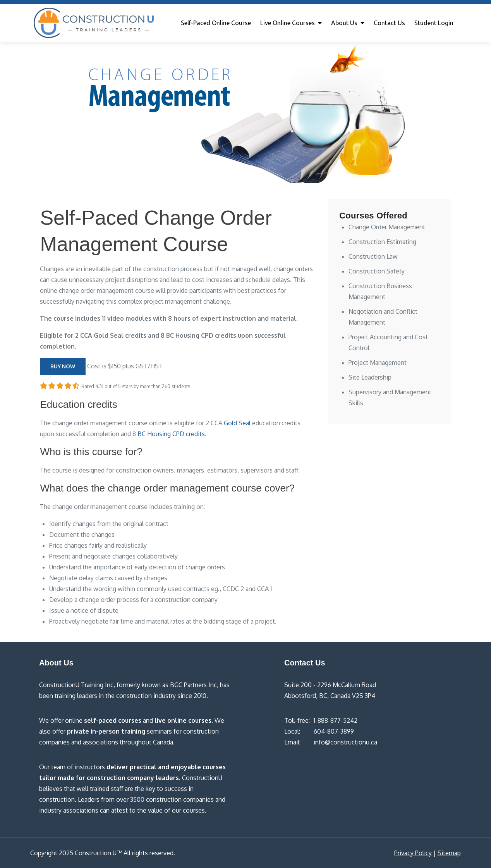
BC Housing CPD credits (171, 434)
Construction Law (373, 256)
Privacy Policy (413, 853)
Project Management (378, 363)
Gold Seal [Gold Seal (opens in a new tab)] (237, 423)
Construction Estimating (382, 242)
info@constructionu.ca (345, 742)
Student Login (434, 23)
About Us (344, 23)
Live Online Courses (288, 23)
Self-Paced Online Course (216, 23)
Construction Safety (377, 271)
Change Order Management (387, 227)
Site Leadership (370, 377)
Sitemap (449, 853)
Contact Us (389, 23)
